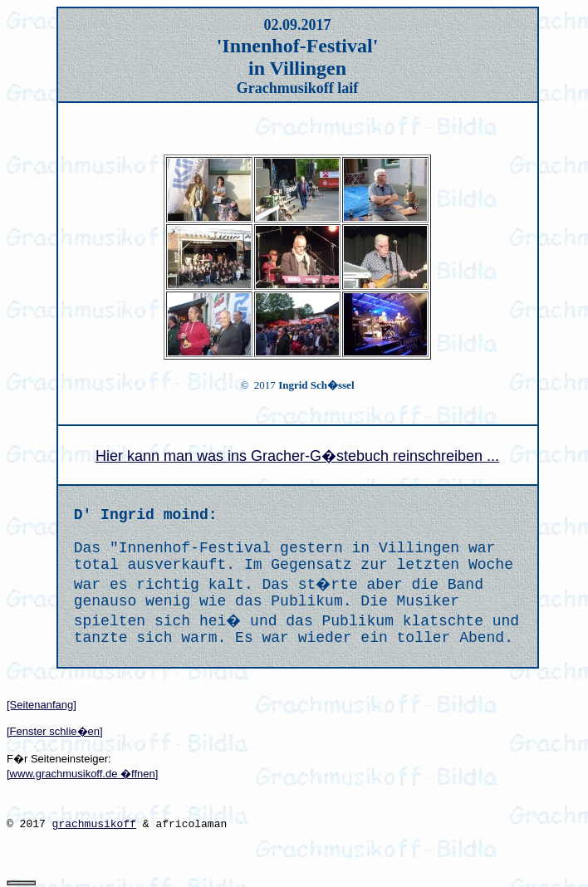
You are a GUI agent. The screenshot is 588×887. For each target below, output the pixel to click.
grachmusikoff (94, 824)
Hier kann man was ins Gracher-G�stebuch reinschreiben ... (297, 456)
